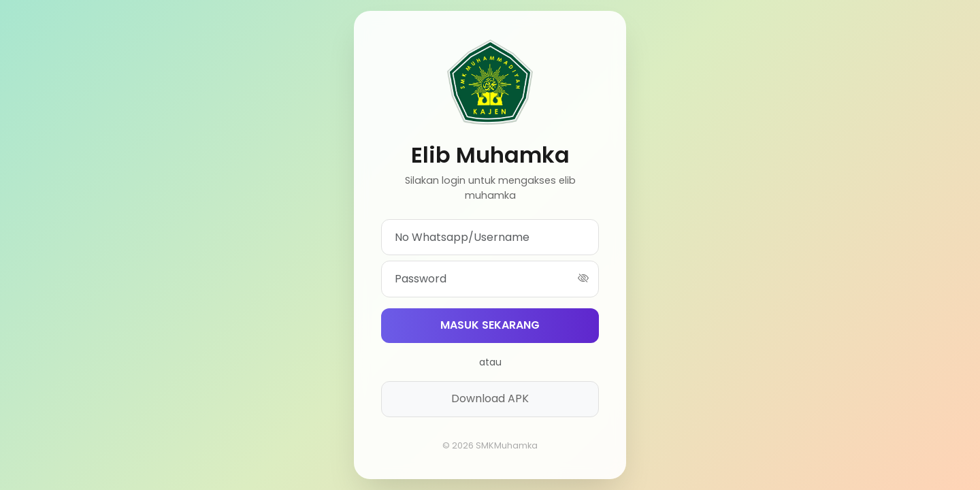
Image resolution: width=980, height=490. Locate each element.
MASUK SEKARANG (490, 325)
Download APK (490, 398)
